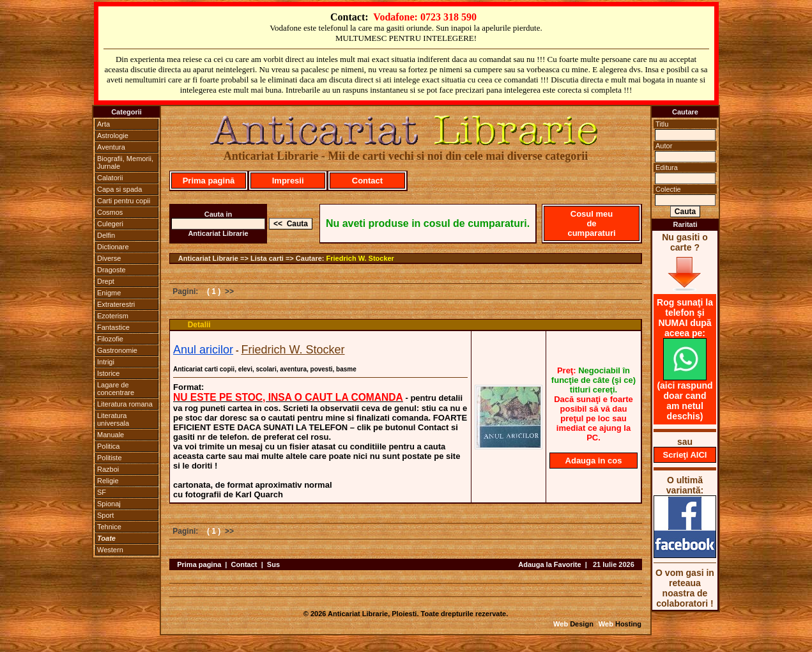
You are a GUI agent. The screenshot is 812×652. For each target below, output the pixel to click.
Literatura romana (125, 404)
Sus (273, 564)
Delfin (106, 235)
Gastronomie (117, 350)
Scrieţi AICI (685, 455)
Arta (103, 124)
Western (110, 550)
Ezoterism (113, 316)
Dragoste (111, 270)
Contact (367, 181)
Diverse (109, 258)
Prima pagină (209, 181)
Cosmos (110, 212)
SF (102, 492)
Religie (108, 481)
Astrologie (113, 136)
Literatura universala (113, 419)
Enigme (109, 293)
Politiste (110, 458)
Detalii (199, 325)
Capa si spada (119, 189)
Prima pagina (199, 564)
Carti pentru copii (124, 201)
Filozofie (110, 339)
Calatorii (110, 178)
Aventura (111, 147)
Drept (106, 281)
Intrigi (106, 362)
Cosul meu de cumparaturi (591, 223)
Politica (108, 446)
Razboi (108, 469)
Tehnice (109, 527)
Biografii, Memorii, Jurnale (125, 162)
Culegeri (110, 224)
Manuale (111, 435)
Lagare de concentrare (116, 389)
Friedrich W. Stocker (360, 258)
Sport (105, 515)
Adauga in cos (594, 461)
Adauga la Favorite (549, 564)
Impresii (288, 181)
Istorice (108, 373)
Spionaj (109, 504)
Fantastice (113, 327)
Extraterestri (116, 304)
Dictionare (113, 247)
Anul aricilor (203, 350)
